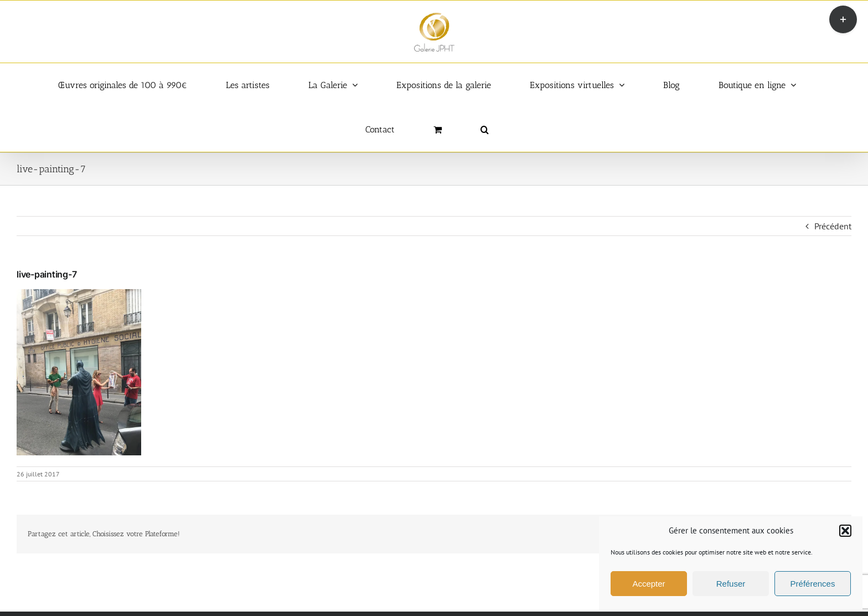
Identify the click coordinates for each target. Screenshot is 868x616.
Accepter (649, 584)
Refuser (731, 584)
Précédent (833, 226)
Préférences (813, 584)
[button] (845, 531)
